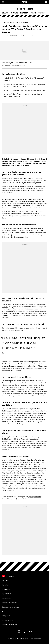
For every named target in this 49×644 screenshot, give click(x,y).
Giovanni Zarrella (12, 181)
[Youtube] (30, 632)
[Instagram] (19, 632)
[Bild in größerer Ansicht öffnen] (24, 51)
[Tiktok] (25, 632)
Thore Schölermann (16, 441)
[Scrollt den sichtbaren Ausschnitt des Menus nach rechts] (47, 13)
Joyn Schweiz (10, 576)
